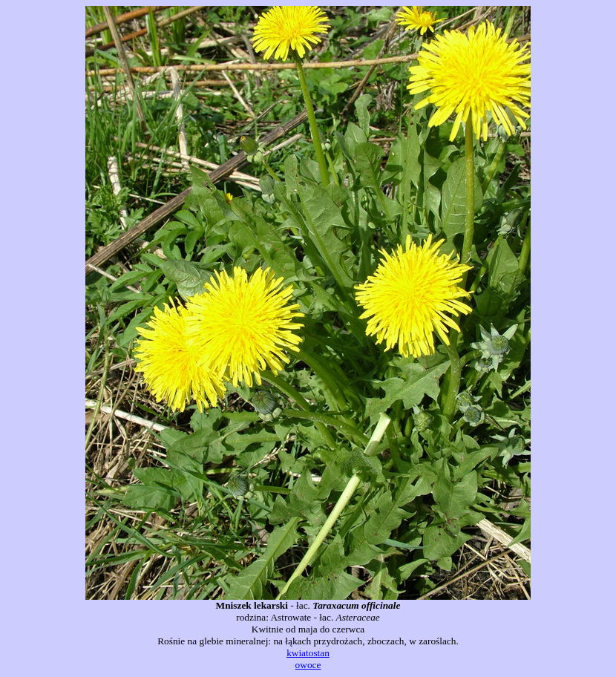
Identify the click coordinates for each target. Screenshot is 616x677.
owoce (308, 665)
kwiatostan (308, 653)
